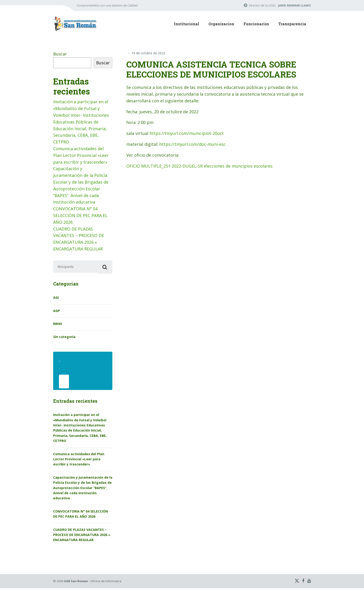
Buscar (60, 54)
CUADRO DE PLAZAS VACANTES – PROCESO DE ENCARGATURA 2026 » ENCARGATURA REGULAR (82, 538)
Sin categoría (64, 338)
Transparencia (292, 24)
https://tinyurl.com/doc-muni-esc (192, 144)
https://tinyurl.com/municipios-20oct (187, 133)
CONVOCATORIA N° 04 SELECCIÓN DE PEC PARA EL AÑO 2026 (80, 215)
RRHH (58, 325)
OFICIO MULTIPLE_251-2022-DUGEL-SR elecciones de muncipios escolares (199, 166)
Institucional (187, 24)
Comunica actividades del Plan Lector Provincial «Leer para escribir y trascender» (81, 155)
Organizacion (221, 24)
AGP (57, 312)
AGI (56, 299)
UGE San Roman (76, 584)
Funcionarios (256, 24)
